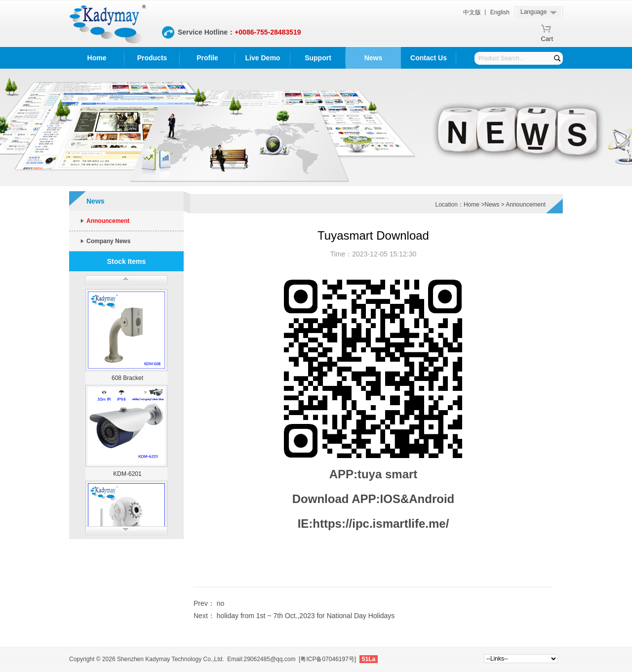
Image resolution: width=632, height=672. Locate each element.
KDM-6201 (127, 474)
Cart (547, 37)
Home (97, 58)
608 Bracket (127, 378)
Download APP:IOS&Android (373, 499)
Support (318, 58)
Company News (108, 241)
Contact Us (429, 58)
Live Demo (263, 58)
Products (152, 58)
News (374, 58)
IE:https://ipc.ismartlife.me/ (374, 524)
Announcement (108, 221)
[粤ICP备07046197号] (327, 659)
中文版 (472, 12)
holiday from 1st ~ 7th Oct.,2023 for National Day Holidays (306, 616)
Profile (207, 58)
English (500, 12)
